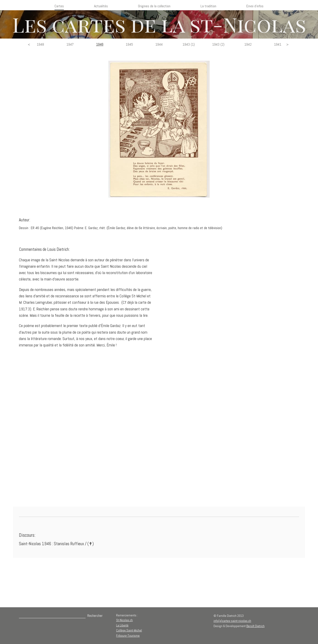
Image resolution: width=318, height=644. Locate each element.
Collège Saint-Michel (129, 630)
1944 (159, 44)
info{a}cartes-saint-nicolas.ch (232, 621)
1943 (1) (189, 44)
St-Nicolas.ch (124, 620)
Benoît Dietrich (255, 626)
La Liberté (122, 625)
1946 (100, 44)
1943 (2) (218, 44)
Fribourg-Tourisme (128, 636)
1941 (278, 44)
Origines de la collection (154, 6)
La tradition (208, 6)
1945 (129, 44)
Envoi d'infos (255, 6)
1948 (40, 44)
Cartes (59, 6)
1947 (70, 44)
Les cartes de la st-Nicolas (159, 24)
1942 (248, 44)
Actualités (101, 6)
